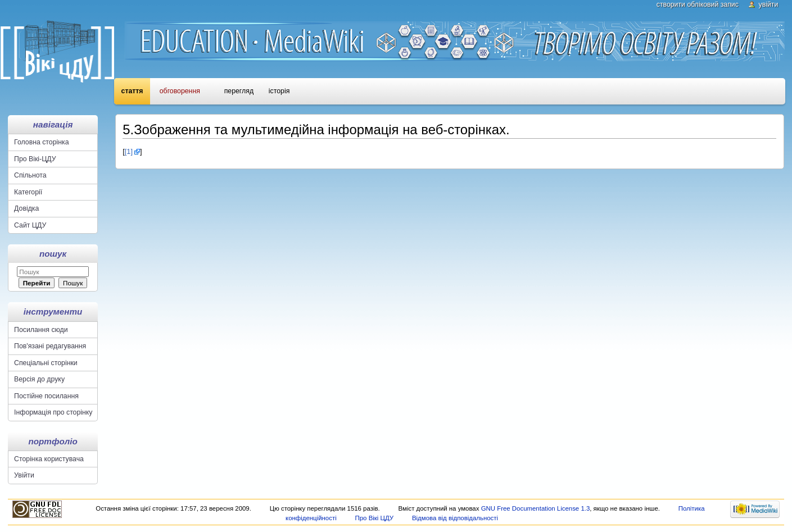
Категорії (28, 192)
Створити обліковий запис (698, 4)
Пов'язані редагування (50, 346)
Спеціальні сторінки (46, 363)
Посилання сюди (41, 330)
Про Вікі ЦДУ (375, 518)
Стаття (132, 91)
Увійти (769, 4)
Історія (279, 91)
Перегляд (239, 91)
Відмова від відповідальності (455, 518)
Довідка (26, 208)
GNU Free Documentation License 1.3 (536, 508)
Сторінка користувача (49, 459)
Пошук (53, 254)
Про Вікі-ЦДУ (35, 159)
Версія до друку (39, 379)
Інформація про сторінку (53, 412)
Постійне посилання (46, 396)
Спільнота (30, 175)
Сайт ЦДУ (30, 225)
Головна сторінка (41, 142)
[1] (129, 152)
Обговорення (180, 91)
